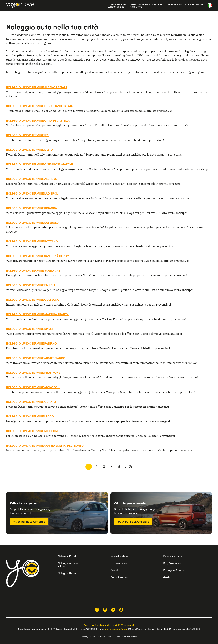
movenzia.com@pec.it (116, 629)
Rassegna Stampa (174, 570)
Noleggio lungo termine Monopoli (33, 387)
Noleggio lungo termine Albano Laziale (37, 87)
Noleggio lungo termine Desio (29, 150)
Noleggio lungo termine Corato (31, 402)
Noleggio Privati (67, 556)
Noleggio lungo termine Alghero (32, 179)
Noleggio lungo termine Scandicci (33, 270)
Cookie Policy (105, 637)
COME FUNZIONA (174, 4)
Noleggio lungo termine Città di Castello (38, 120)
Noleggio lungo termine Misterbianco (36, 358)
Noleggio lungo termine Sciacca (31, 208)
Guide (167, 577)
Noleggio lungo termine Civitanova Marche (40, 164)
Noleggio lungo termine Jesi (28, 135)
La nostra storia (120, 556)
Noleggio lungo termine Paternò (31, 343)
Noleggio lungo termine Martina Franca (37, 314)
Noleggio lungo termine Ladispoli (32, 193)
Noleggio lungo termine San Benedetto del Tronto (45, 445)
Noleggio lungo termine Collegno (33, 300)
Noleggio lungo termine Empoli (31, 285)
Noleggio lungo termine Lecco (30, 416)
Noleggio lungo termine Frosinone (33, 372)
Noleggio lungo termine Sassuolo (32, 223)
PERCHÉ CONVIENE (194, 4)
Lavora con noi (119, 563)
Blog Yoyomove (172, 563)
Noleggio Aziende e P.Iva (68, 564)
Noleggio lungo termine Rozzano (32, 241)
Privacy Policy (88, 637)
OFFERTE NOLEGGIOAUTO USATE (140, 6)
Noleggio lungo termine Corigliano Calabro (41, 106)
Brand (114, 570)
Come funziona (119, 577)
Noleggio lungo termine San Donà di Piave (38, 256)
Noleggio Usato (67, 573)
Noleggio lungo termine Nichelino (33, 431)
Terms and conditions (126, 637)
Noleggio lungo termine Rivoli (30, 329)
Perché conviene (173, 556)
